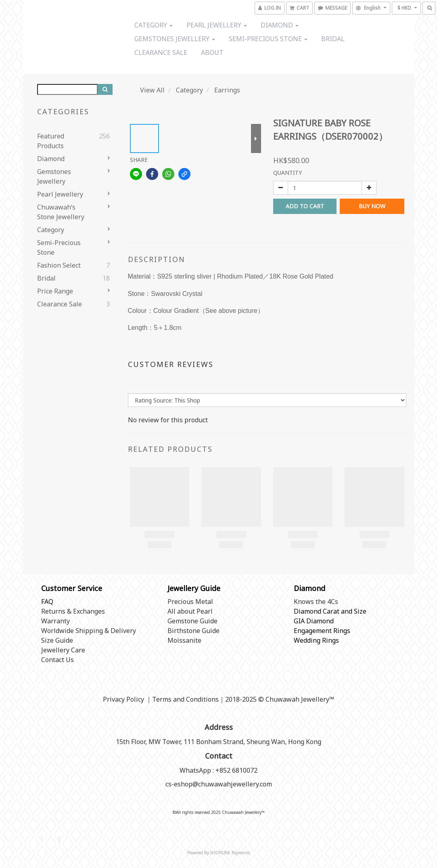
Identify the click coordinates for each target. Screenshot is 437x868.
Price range (55, 291)
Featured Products (51, 141)
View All (152, 90)
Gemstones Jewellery (175, 39)
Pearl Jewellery (217, 25)
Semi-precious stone (268, 39)
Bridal (333, 39)
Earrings (227, 90)
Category (154, 25)
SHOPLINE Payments (230, 853)
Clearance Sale (161, 52)
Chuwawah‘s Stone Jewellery (61, 212)
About (212, 52)
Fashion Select (59, 265)
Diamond (280, 25)
